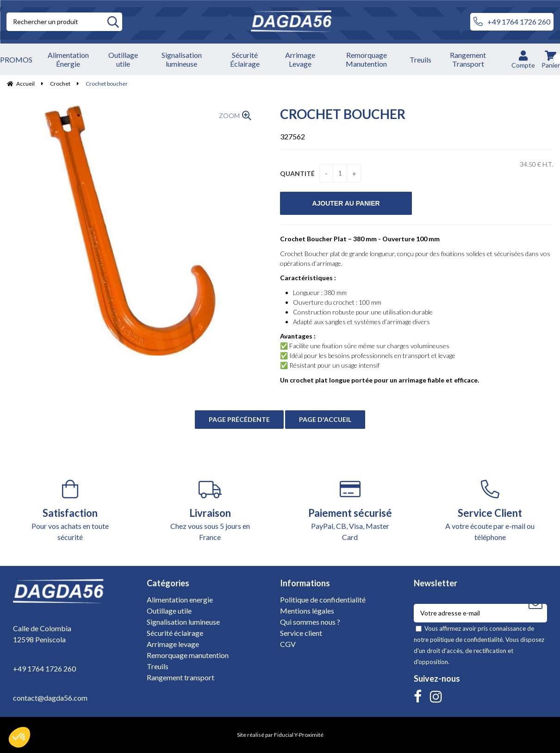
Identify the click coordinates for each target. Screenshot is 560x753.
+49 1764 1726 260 (512, 22)
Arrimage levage (173, 644)
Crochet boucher (343, 114)
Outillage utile (169, 611)
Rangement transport (180, 677)
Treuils (158, 666)
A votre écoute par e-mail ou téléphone (490, 511)
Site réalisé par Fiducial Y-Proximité (280, 735)
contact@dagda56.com (50, 698)
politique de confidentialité (466, 640)
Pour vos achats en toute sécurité (70, 511)
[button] (19, 737)
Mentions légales (307, 611)
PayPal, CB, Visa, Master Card (350, 511)
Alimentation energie (180, 599)
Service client (301, 633)
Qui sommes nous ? (310, 622)
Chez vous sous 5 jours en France (210, 511)
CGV (288, 644)
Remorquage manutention (188, 655)
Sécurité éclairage (175, 633)
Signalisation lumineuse (183, 622)
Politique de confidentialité (323, 599)
